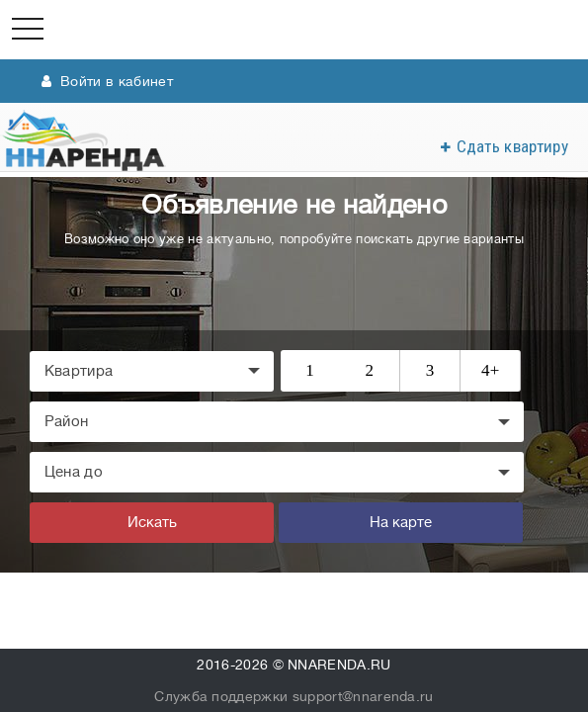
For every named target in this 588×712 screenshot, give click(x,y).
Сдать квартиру (512, 146)
